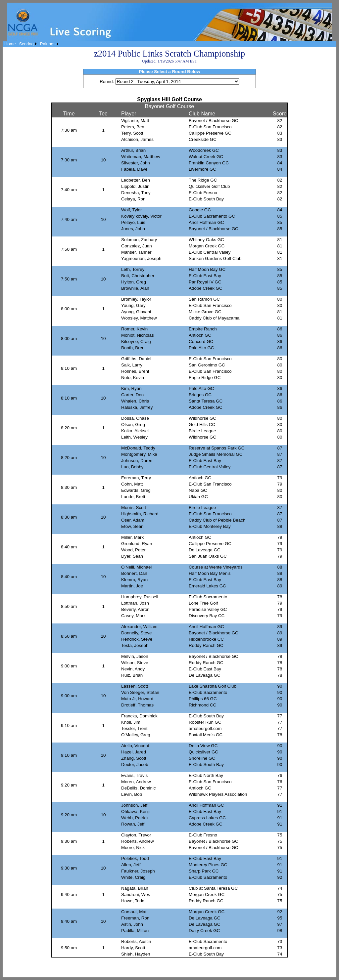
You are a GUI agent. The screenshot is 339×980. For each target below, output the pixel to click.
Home (10, 44)
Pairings (48, 44)
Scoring (26, 44)
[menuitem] (10, 44)
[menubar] (31, 44)
